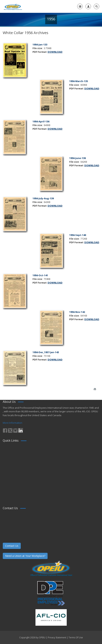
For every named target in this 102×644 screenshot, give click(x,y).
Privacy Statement (57, 637)
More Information (12, 423)
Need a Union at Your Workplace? (25, 556)
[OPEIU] (13, 6)
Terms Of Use (76, 637)
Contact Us (12, 546)
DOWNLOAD (55, 52)
